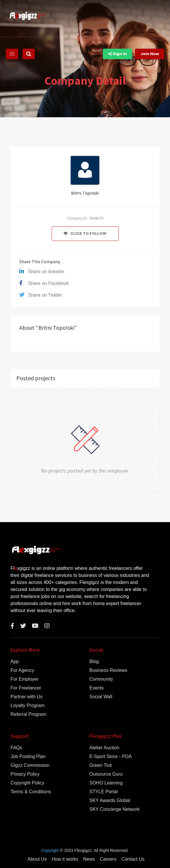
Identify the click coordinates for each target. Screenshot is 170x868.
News (89, 859)
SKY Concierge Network (115, 809)
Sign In (117, 54)
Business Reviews (108, 670)
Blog (94, 662)
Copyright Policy (27, 783)
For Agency (22, 670)
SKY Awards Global (110, 801)
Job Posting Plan (28, 757)
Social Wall (101, 697)
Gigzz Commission (30, 765)
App (15, 662)
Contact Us (133, 859)
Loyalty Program (28, 706)
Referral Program (28, 714)
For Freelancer (26, 688)
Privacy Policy (25, 774)
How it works (65, 859)
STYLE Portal (104, 792)
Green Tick (101, 765)
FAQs (16, 748)
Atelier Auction (104, 748)
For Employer (25, 679)
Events (97, 688)
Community (101, 679)
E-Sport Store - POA (111, 757)
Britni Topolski (85, 193)
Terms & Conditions (31, 792)
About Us (37, 859)
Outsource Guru (106, 774)
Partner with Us (26, 697)
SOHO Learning (106, 783)
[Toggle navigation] (12, 54)
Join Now (150, 54)
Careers (108, 859)
